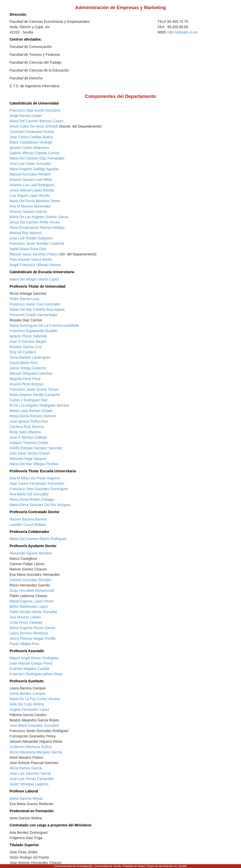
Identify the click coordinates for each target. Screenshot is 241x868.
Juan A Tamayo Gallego (28, 437)
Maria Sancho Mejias (26, 798)
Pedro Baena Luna (25, 299)
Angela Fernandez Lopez (29, 709)
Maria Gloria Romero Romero (33, 416)
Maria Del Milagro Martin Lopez (34, 279)
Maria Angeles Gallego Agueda (34, 169)
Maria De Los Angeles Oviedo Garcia (39, 217)
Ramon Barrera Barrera (28, 519)
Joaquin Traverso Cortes (29, 443)
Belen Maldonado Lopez (29, 606)
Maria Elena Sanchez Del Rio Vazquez (40, 505)
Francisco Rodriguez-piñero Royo (36, 674)
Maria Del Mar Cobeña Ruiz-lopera (37, 309)
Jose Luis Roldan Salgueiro (31, 238)
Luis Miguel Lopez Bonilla (30, 196)
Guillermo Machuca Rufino (31, 747)
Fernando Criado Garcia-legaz (34, 315)
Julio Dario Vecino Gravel (30, 453)
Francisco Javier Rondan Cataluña (37, 244)
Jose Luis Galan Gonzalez (30, 164)
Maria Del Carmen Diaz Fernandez (37, 158)
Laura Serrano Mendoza (29, 633)
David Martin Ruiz (24, 363)
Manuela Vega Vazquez (28, 459)
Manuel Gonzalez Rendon (30, 174)
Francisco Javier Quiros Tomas (34, 389)
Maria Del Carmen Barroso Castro (37, 121)
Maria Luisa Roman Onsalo (31, 411)
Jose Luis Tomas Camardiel (31, 779)
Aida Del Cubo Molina (27, 704)
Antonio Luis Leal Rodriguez (32, 185)
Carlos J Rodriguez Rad (29, 400)
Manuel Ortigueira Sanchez (31, 373)
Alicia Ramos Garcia (26, 768)
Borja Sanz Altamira (25, 432)
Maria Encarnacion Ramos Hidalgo (37, 228)
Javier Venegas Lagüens (29, 784)
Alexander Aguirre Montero (31, 553)
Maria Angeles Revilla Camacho (35, 395)
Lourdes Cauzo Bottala (28, 525)
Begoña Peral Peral (25, 379)
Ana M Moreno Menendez (30, 206)
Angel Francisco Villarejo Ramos (35, 265)
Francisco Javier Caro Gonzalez (35, 304)
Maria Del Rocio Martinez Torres (35, 201)
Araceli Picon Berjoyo (27, 384)
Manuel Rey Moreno (26, 233)
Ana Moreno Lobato (25, 617)
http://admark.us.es (182, 32)
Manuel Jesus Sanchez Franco (34, 254)
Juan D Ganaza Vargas (28, 341)
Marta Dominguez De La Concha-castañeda (44, 325)
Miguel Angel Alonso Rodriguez (34, 658)
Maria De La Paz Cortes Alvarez (35, 699)
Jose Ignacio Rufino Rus (29, 421)
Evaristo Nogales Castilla (29, 669)
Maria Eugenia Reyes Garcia (32, 628)
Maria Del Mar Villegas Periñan (34, 464)
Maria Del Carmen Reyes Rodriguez (38, 539)
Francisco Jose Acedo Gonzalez (35, 110)
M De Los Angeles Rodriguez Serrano (39, 405)
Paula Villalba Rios (24, 644)
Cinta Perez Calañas (26, 622)
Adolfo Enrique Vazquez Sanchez (36, 448)
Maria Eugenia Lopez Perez (32, 601)
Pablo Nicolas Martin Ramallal (33, 612)
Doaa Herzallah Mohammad (32, 591)
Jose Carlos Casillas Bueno (31, 137)
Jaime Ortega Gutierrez (28, 368)
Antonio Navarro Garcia (28, 212)
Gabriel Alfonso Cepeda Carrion (35, 153)
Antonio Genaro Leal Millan (31, 180)
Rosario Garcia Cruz (26, 347)
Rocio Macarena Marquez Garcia (36, 752)
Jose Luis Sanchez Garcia (30, 773)
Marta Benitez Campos (28, 693)
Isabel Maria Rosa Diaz (28, 249)
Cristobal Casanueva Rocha (32, 132)
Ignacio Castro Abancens (29, 148)
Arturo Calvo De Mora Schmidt (34, 126)
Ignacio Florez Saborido (28, 336)
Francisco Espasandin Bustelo (34, 331)
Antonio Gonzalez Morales (30, 580)
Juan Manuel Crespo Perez (31, 663)
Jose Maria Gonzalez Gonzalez (34, 725)
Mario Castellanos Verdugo (31, 142)
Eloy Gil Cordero (23, 352)
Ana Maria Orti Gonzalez (29, 494)
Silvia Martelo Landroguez (30, 357)
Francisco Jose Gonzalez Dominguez (39, 489)
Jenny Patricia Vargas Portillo (33, 638)
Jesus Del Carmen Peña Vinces (35, 222)
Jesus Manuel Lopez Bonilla (32, 190)
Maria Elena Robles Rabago (32, 499)
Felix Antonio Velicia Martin (31, 259)
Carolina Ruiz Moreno (27, 427)
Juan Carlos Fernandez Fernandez (37, 483)
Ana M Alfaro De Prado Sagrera (35, 478)
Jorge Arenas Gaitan (26, 116)
